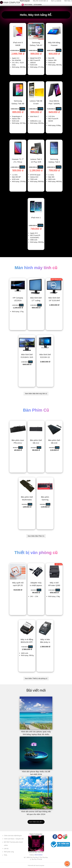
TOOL (6, 855)
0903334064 (28, 5)
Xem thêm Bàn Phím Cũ (36, 536)
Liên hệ (6, 849)
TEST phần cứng (9, 852)
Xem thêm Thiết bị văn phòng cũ (36, 678)
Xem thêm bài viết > (36, 822)
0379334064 (38, 5)
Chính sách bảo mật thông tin (13, 836)
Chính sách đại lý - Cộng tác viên (14, 839)
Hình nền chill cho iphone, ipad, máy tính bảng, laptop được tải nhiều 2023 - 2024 (36, 734)
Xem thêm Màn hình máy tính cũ (36, 394)
